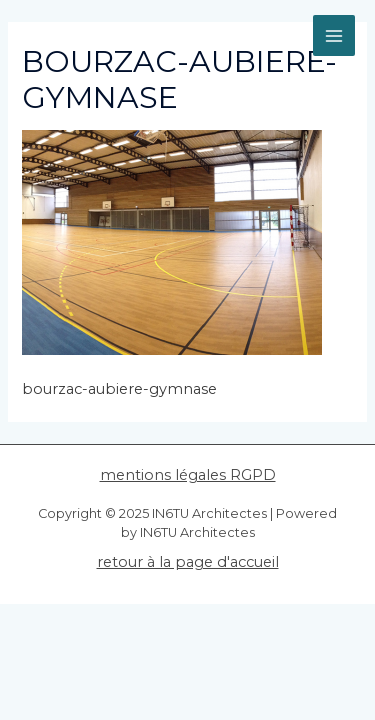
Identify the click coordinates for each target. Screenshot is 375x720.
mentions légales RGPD (188, 475)
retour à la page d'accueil (188, 562)
